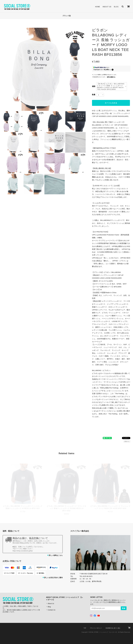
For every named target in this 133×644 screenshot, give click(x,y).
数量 (94, 95)
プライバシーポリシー (96, 628)
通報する (127, 441)
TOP (85, 628)
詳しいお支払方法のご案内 (53, 578)
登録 (124, 608)
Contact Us (51, 610)
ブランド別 (67, 16)
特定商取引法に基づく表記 (113, 628)
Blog (116, 7)
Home (98, 7)
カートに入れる (111, 103)
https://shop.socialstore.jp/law (23, 551)
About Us (107, 7)
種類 (94, 86)
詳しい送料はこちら (56, 555)
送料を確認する (111, 77)
